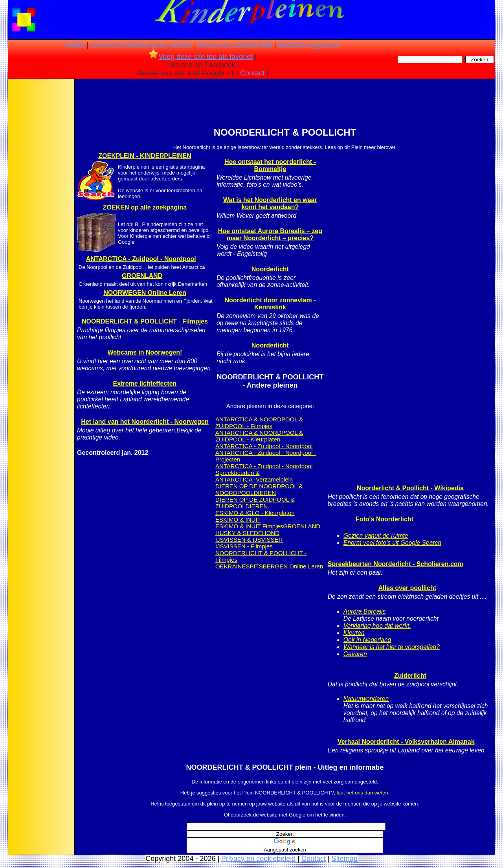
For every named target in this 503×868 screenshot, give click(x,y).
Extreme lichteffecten (145, 383)
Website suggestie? (309, 45)
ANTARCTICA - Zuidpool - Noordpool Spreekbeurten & (264, 469)
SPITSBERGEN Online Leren (284, 566)
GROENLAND (142, 276)
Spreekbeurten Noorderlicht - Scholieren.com (396, 564)
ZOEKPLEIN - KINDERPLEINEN (145, 156)
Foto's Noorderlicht (385, 519)
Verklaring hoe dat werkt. (377, 626)
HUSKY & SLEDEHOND (247, 533)
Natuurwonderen (366, 699)
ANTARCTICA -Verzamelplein (254, 479)
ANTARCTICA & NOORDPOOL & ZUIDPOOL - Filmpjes (259, 423)
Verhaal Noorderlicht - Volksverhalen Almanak (406, 742)
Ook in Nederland (367, 640)
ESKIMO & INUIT (238, 520)
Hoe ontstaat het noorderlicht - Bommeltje (270, 165)
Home (75, 45)
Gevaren (355, 654)
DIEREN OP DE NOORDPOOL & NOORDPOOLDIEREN (259, 489)
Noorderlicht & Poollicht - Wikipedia (410, 488)
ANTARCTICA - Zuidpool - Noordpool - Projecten (266, 456)
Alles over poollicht (407, 588)
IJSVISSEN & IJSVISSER (249, 540)
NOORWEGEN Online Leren (145, 293)
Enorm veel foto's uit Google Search (392, 543)
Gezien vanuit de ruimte (376, 536)
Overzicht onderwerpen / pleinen (141, 45)
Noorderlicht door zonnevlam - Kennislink (270, 304)
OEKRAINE (231, 566)
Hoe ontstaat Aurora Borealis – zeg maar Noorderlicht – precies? (270, 234)
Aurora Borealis (364, 611)
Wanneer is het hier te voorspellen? (392, 647)
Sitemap (345, 859)
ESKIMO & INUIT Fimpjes (249, 526)
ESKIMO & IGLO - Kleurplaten (255, 513)
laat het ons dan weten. (363, 793)
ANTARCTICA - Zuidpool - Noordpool (141, 259)
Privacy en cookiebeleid (235, 45)
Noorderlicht (270, 269)
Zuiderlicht (410, 676)
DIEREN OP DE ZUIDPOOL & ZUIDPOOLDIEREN (255, 503)
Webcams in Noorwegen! (145, 352)
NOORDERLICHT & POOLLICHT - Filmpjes (145, 321)
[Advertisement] (40, 204)
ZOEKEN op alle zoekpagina (145, 207)
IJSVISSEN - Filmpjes (244, 546)
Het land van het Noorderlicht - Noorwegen (145, 422)
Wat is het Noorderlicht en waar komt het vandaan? (270, 203)
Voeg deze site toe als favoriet (201, 57)
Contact (252, 73)
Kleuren (354, 633)
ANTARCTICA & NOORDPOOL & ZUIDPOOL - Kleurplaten (259, 436)
